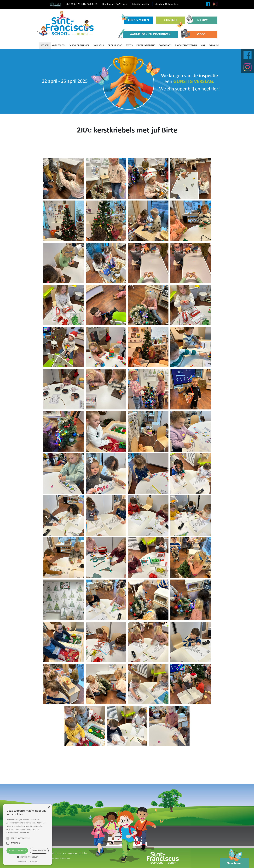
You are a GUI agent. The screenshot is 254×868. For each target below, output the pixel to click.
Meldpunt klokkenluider (61, 858)
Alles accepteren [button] (17, 850)
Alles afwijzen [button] (39, 850)
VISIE (203, 45)
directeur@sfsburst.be (167, 4)
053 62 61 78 (73, 4)
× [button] (49, 807)
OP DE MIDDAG (115, 45)
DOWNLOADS (165, 45)
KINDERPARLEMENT (146, 45)
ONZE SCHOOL (59, 45)
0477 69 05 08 (90, 4)
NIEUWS (198, 20)
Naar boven (235, 861)
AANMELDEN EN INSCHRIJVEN (147, 34)
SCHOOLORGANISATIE (79, 45)
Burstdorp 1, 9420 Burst (115, 4)
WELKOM (45, 45)
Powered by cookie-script (28, 861)
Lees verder (24, 832)
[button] (28, 857)
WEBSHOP (214, 45)
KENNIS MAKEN (136, 19)
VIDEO (195, 34)
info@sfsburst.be (141, 4)
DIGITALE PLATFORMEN (186, 45)
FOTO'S (129, 45)
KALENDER (99, 45)
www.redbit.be (78, 853)
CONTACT (173, 21)
